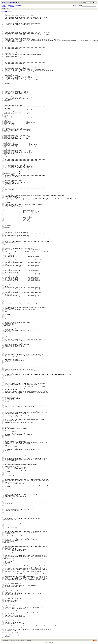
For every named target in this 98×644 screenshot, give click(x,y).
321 (3, 383)
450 (3, 532)
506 (3, 597)
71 (2, 95)
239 (3, 289)
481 (3, 568)
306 (3, 366)
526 (3, 620)
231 (3, 280)
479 (3, 566)
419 (3, 497)
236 (3, 285)
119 (3, 150)
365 (3, 434)
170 (3, 209)
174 (3, 214)
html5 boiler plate (5, 9)
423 (3, 501)
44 (2, 64)
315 (3, 377)
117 (3, 148)
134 (3, 168)
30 (2, 48)
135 (3, 169)
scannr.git (12, 2)
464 (3, 549)
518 (3, 611)
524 (3, 618)
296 (3, 355)
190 (3, 232)
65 (2, 88)
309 (3, 370)
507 (3, 598)
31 (2, 49)
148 (3, 184)
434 (3, 514)
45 (2, 65)
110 (3, 140)
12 (2, 27)
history (9, 6)
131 (3, 164)
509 (3, 600)
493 (3, 582)
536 (3, 632)
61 (2, 83)
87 (2, 113)
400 (3, 475)
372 (3, 442)
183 (3, 224)
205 (3, 250)
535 (3, 631)
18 (2, 34)
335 (3, 400)
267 (3, 321)
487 (3, 575)
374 (3, 445)
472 (3, 558)
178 (3, 218)
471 (3, 557)
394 (3, 468)
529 (3, 624)
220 (3, 267)
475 (3, 561)
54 (2, 75)
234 (3, 283)
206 (3, 251)
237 (3, 287)
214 (3, 260)
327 (3, 390)
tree (22, 5)
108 (3, 138)
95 (2, 123)
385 (3, 457)
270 (3, 325)
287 (3, 344)
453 (3, 536)
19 (2, 35)
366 (3, 435)
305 (3, 365)
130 (3, 163)
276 (3, 332)
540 (3, 636)
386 (3, 458)
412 (3, 489)
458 (3, 542)
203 (3, 247)
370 (3, 440)
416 (3, 493)
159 (3, 196)
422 (3, 500)
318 (3, 380)
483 (3, 570)
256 (3, 308)
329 (3, 393)
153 (3, 190)
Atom (92, 640)
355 (3, 423)
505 (3, 596)
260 (3, 313)
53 (2, 74)
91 (2, 118)
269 (3, 323)
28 (2, 45)
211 (3, 257)
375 (3, 446)
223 (3, 270)
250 (3, 302)
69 (2, 93)
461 (3, 545)
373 (3, 443)
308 (3, 368)
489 (3, 577)
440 (3, 521)
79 (2, 104)
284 (3, 341)
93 (2, 120)
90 (2, 117)
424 (3, 502)
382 (3, 454)
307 (3, 367)
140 (3, 175)
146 (3, 181)
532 (3, 627)
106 (3, 135)
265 (3, 319)
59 (2, 81)
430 (3, 509)
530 (3, 625)
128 (3, 161)
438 (3, 519)
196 (3, 239)
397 (3, 471)
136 (3, 170)
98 (2, 126)
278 (3, 334)
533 (3, 628)
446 (3, 528)
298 (3, 357)
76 (2, 101)
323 (3, 386)
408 (3, 484)
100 (3, 128)
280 (3, 336)
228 (3, 276)
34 (2, 52)
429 (3, 508)
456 (3, 539)
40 (2, 59)
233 (3, 282)
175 (3, 215)
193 (3, 236)
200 (3, 244)
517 (3, 610)
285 (3, 342)
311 (3, 372)
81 (2, 106)
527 (3, 621)
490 (3, 579)
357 (3, 425)
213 (3, 259)
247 (3, 298)
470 (3, 555)
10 (2, 25)
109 (3, 139)
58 (2, 80)
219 (3, 266)
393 (3, 467)
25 (2, 42)
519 (3, 612)
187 (3, 229)
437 (3, 517)
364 (3, 433)
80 (2, 105)
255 (3, 307)
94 (2, 121)
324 (3, 387)
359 (3, 427)
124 (3, 156)
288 (3, 345)
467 (3, 552)
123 (3, 155)
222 (3, 269)
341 (3, 407)
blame (13, 6)
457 (3, 540)
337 (3, 402)
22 (2, 38)
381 (3, 453)
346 (3, 412)
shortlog (8, 5)
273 (3, 328)
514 (3, 606)
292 (3, 350)
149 (3, 185)
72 (2, 96)
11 (2, 26)
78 (2, 103)
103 (3, 132)
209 (3, 254)
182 (3, 223)
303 (3, 363)
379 (3, 450)
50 (2, 71)
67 (2, 90)
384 (3, 456)
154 (3, 191)
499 (3, 589)
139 (3, 173)
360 (3, 428)
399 (3, 473)
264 (3, 318)
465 (3, 550)
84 (2, 110)
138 (3, 172)
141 (3, 176)
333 (3, 397)
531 (3, 626)
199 (3, 243)
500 (3, 590)
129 (3, 162)
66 (2, 89)
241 (3, 291)
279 (3, 335)
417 (3, 494)
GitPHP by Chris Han (49, 642)
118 (3, 149)
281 (3, 337)
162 (3, 200)
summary (3, 5)
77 (2, 102)
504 (3, 595)
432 (3, 512)
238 (3, 288)
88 (2, 115)
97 (2, 125)
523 (3, 617)
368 (3, 438)
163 (3, 201)
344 (3, 410)
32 (2, 50)
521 (3, 614)
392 (3, 465)
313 (3, 374)
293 (3, 351)
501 (3, 591)
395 (3, 469)
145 (3, 180)
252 (3, 304)
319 (3, 381)
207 (3, 252)
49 (2, 70)
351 (3, 418)
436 (3, 516)
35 (2, 53)
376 (3, 447)
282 (3, 338)
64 (2, 87)
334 (3, 398)
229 (3, 277)
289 (3, 347)
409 (3, 485)
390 (3, 463)
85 (2, 111)
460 (3, 544)
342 (3, 408)
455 (3, 538)
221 (3, 268)
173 (3, 213)
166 (3, 205)
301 (3, 360)
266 (3, 320)
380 (3, 452)
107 (3, 136)
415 (3, 492)
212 (3, 258)
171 (3, 210)
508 (3, 599)
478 (3, 565)
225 (3, 273)
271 (3, 326)
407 (3, 483)
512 (3, 604)
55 (2, 76)
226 (3, 274)
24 (2, 41)
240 (3, 290)
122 (3, 154)
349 (3, 416)
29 (2, 46)
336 (3, 401)
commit (14, 5)
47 (2, 67)
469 (3, 554)
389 (3, 462)
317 (3, 379)
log (11, 5)
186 (3, 228)
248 (3, 299)
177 (3, 217)
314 (3, 375)
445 (3, 527)
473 (3, 559)
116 (3, 147)
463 (3, 547)
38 (2, 57)
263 (3, 317)
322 (3, 385)
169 (3, 208)
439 (3, 520)
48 (2, 68)
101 (3, 130)
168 (3, 207)
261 (3, 314)
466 (3, 551)
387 (3, 460)
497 (3, 587)
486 (3, 574)
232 (3, 281)
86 (2, 112)
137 (3, 171)
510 (3, 602)
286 (3, 343)
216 (3, 262)
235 (3, 284)
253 (3, 305)
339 (3, 404)
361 (3, 430)
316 (3, 378)
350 (3, 417)
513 (3, 605)
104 (3, 133)
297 (3, 356)
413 (3, 490)
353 (3, 420)
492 (3, 581)
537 (3, 633)
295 (3, 353)
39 (2, 58)
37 (2, 56)
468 (3, 553)
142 (3, 177)
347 (3, 413)
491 (3, 580)
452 (3, 535)
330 (3, 394)
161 (3, 199)
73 (2, 97)
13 (2, 28)
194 (3, 237)
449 (3, 531)
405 (3, 480)
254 (3, 306)
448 (3, 530)
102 (3, 131)
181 (3, 222)
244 (3, 295)
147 (3, 183)
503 (3, 594)
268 (3, 322)
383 (3, 455)
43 (2, 63)
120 (3, 151)
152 (3, 188)
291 (3, 349)
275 (3, 330)
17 (2, 33)
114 (3, 145)
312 (3, 373)
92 (2, 119)
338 (3, 403)
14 (2, 29)
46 (2, 66)
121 (3, 153)
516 (3, 609)
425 (3, 504)
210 (3, 255)
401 (3, 476)
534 (3, 629)
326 (3, 389)
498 (3, 588)
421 (3, 499)
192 (3, 235)
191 (3, 233)
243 (3, 293)
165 (3, 203)
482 (3, 569)
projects (4, 2)
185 (3, 226)
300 (3, 359)
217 (3, 263)
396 (3, 470)
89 (2, 116)
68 (2, 91)
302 (3, 362)
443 (3, 524)
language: (83, 2)
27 (2, 44)
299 (3, 358)
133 (3, 166)
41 (2, 60)
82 (2, 108)
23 (2, 40)
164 (3, 202)
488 (3, 576)
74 (2, 98)
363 (3, 432)
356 (3, 424)
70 (2, 94)
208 (3, 253)
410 (3, 486)
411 (3, 487)
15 (2, 30)
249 (3, 300)
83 (2, 109)
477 (3, 564)
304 (3, 364)
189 (3, 231)
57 (2, 79)
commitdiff (18, 5)
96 (2, 124)
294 (3, 352)
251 (3, 303)
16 (2, 31)
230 (3, 278)
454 (3, 537)
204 (3, 248)
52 (2, 73)
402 (3, 477)
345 (3, 411)
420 (3, 498)
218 (3, 265)
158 (3, 195)
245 (3, 296)
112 (3, 142)
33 (2, 51)
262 (3, 315)
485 (3, 573)
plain (3, 6)
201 (3, 245)
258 (3, 311)
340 (3, 405)
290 (3, 348)
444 (3, 525)
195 (3, 238)
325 (3, 388)
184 (3, 225)
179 (3, 220)
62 (2, 85)
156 (3, 193)
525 (3, 619)
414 (3, 491)
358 (3, 426)
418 (3, 495)
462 (3, 546)
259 (3, 312)
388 (3, 461)
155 (3, 192)
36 (2, 55)
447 (3, 529)
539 (3, 635)
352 (3, 419)
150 (3, 186)
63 (2, 86)
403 (3, 478)
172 (3, 211)
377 (3, 448)
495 (3, 584)
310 (3, 371)
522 (3, 616)
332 (3, 396)
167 (3, 206)
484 (3, 572)
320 (3, 382)
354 (3, 422)
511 (3, 603)
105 (3, 134)
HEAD (6, 6)
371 (3, 441)
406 (3, 482)
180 (3, 221)
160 (3, 198)
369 (3, 439)
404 (3, 479)
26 (2, 43)
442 (3, 523)
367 (3, 437)
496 (3, 585)
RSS (95, 640)
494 (3, 583)
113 (3, 143)
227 (3, 275)
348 (3, 415)
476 (3, 562)
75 (2, 100)
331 (3, 395)
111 (3, 141)
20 (2, 36)
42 (2, 61)
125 (3, 157)
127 (3, 160)
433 (3, 513)
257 (3, 310)
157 (3, 194)
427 (3, 506)
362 (3, 431)
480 (3, 567)
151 (3, 187)
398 (3, 472)
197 (3, 240)
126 (3, 158)
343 (3, 409)
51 (2, 72)
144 (3, 179)
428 (3, 507)
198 (3, 241)
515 (3, 607)
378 (3, 449)
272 (3, 327)
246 (3, 297)
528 (3, 622)
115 (3, 146)
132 (3, 165)
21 (2, 37)
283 (3, 340)
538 (3, 634)
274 (3, 329)
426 (3, 505)
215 (3, 261)
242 (3, 292)
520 (3, 613)
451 (3, 534)
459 (3, 543)
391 (3, 464)
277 (3, 333)
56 (2, 78)
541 (3, 637)
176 (3, 216)
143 (3, 178)
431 (3, 510)
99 (2, 127)
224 (3, 272)
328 (3, 392)
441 (3, 522)
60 (2, 82)
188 (3, 230)
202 (3, 246)
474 (3, 560)
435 (3, 515)
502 (3, 592)
